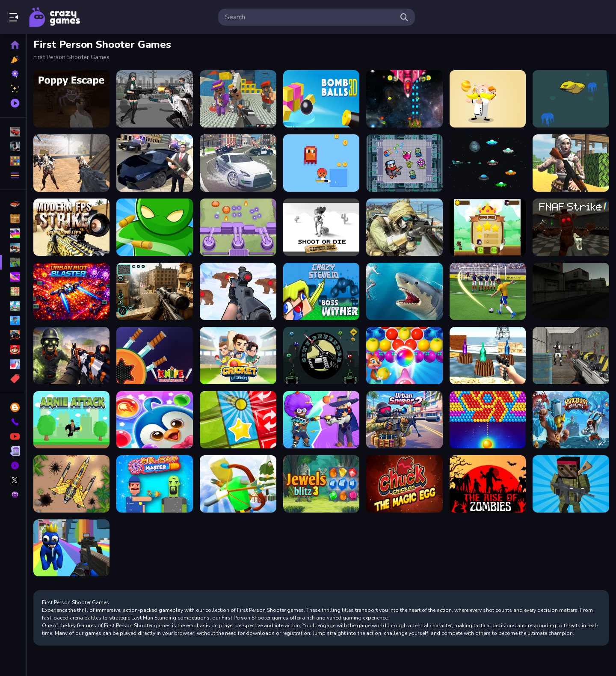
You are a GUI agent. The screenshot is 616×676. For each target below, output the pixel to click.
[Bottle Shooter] (488, 355)
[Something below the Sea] (571, 99)
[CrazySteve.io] (322, 291)
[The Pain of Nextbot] (571, 291)
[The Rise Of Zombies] (488, 483)
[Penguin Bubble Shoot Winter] (155, 419)
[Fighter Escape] (405, 163)
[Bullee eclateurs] (488, 419)
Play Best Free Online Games (55, 17)
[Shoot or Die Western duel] (322, 227)
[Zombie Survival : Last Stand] (72, 355)
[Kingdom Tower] (571, 419)
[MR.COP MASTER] (155, 483)
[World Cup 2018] (488, 291)
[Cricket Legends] (239, 355)
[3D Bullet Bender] (155, 227)
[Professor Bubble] (488, 99)
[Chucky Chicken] (405, 483)
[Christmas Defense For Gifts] (239, 483)
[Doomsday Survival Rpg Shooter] (155, 99)
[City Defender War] (322, 355)
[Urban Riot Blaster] (72, 291)
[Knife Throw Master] (155, 355)
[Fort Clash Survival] (571, 163)
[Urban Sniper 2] (405, 419)
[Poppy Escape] (72, 99)
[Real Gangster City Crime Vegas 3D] (239, 163)
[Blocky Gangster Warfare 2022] (239, 99)
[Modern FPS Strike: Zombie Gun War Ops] (72, 227)
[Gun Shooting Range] (239, 291)
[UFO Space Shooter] (488, 163)
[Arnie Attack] (72, 419)
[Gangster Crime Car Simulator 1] (155, 163)
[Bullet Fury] (571, 355)
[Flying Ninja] (488, 227)
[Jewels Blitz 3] (322, 483)
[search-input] (310, 17)
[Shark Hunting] (405, 291)
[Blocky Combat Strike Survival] (571, 483)
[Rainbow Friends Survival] (72, 547)
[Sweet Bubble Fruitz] (405, 355)
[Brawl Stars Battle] (322, 419)
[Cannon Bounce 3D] (322, 99)
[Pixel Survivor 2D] (322, 163)
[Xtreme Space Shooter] (405, 99)
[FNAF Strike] (571, 227)
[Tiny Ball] (239, 419)
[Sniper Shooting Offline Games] (155, 291)
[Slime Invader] (239, 227)
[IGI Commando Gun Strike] (405, 227)
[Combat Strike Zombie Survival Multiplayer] (72, 163)
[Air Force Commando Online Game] (72, 483)
